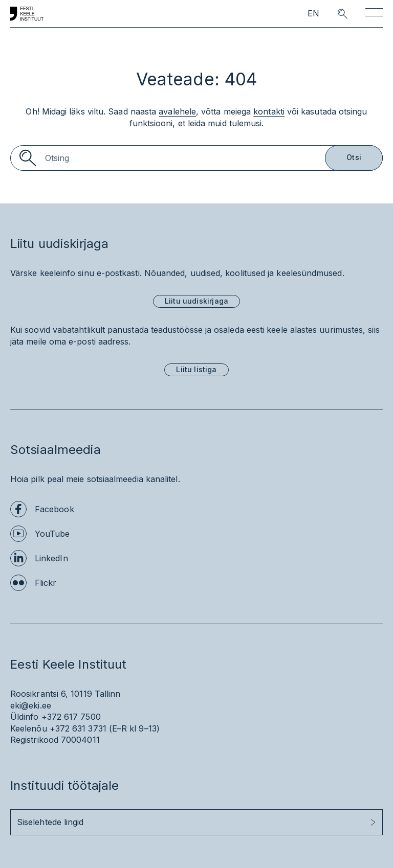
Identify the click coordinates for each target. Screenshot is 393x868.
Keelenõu (29, 728)
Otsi (354, 157)
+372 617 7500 (71, 717)
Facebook (54, 509)
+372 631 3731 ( (81, 728)
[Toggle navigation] (374, 14)
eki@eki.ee (31, 705)
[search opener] (333, 14)
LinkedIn (51, 558)
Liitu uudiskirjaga (196, 301)
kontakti (269, 111)
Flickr (46, 583)
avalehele (177, 111)
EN (313, 14)
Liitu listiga (196, 369)
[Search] (196, 158)
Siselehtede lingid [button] (50, 822)
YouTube (52, 534)
